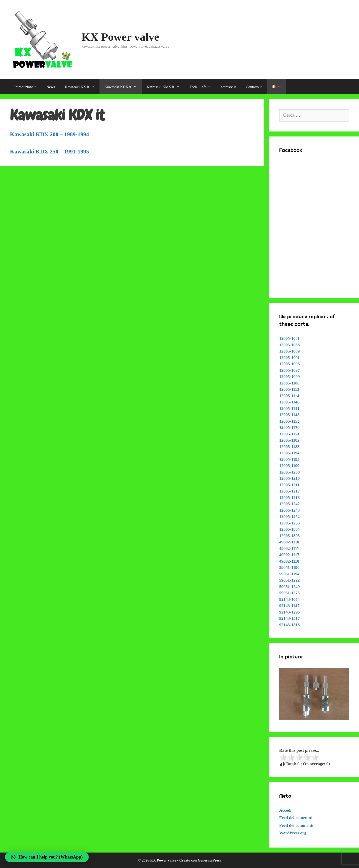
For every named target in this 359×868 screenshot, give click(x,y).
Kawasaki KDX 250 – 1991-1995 (49, 152)
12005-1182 (289, 440)
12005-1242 (289, 504)
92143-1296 (289, 612)
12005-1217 (289, 491)
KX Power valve (120, 37)
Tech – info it (200, 87)
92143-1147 (289, 606)
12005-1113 (289, 389)
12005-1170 (289, 428)
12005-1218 (289, 498)
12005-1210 (289, 478)
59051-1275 (289, 593)
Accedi (285, 810)
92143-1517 (289, 618)
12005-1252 (289, 517)
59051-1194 (289, 574)
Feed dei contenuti (296, 818)
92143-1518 (289, 625)
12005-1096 (289, 364)
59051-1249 (289, 587)
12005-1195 (289, 459)
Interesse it (228, 87)
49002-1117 (289, 555)
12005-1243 (289, 510)
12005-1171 (289, 434)
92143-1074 (289, 599)
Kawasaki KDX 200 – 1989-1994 (49, 134)
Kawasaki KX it (82, 87)
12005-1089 (289, 351)
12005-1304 (289, 529)
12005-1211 (289, 485)
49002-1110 (289, 542)
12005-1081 (289, 338)
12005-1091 (289, 358)
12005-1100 (289, 383)
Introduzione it (26, 87)
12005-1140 (289, 402)
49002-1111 (289, 549)
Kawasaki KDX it (123, 87)
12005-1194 (289, 453)
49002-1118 (289, 561)
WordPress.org (293, 833)
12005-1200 (289, 472)
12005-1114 (289, 396)
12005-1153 (289, 421)
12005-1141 (289, 409)
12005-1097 (289, 370)
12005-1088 (289, 345)
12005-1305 (289, 536)
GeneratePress (209, 860)
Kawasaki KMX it (166, 87)
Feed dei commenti (296, 825)
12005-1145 (289, 415)
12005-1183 (289, 447)
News (51, 87)
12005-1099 (289, 377)
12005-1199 (289, 466)
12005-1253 (289, 523)
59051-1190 (289, 567)
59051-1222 (289, 580)
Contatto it (254, 87)
